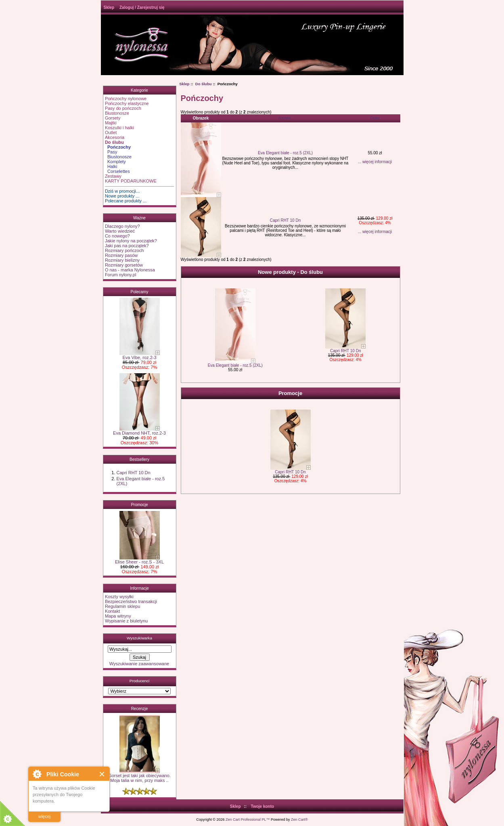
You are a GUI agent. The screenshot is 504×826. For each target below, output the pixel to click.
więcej (45, 816)
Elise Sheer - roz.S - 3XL (139, 560)
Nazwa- (285, 118)
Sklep (109, 7)
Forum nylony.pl (120, 275)
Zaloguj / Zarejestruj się (142, 7)
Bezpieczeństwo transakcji (131, 601)
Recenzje (140, 709)
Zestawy (113, 176)
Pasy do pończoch (123, 108)
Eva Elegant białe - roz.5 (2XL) (285, 153)
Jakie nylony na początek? (131, 241)
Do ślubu (204, 84)
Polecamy (140, 292)
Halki (111, 166)
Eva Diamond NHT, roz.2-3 (139, 431)
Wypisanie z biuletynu (126, 621)
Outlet (111, 132)
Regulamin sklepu (122, 606)
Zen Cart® (299, 820)
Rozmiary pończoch (124, 250)
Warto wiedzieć (120, 231)
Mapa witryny (118, 616)
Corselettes (117, 171)
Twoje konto (263, 806)
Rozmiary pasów (121, 255)
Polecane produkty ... (126, 201)
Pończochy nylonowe (126, 99)
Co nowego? (117, 236)
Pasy (111, 152)
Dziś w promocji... (122, 191)
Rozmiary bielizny (122, 260)
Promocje (139, 505)
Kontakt (112, 611)
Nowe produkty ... (122, 196)
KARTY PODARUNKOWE (131, 181)
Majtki (111, 123)
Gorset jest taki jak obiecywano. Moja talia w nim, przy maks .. (139, 776)
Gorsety (113, 118)
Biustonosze (117, 113)
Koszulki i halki (119, 128)
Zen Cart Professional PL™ (248, 820)
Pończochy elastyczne (127, 103)
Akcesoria (115, 137)
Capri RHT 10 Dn (133, 473)
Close (102, 774)
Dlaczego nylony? (122, 226)
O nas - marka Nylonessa (130, 270)
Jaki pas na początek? (127, 246)
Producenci (139, 681)
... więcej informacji (375, 162)
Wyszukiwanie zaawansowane (139, 664)
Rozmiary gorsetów (124, 265)
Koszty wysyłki (119, 597)
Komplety (115, 162)
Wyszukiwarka (139, 638)
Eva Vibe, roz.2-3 (140, 355)
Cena (375, 118)
